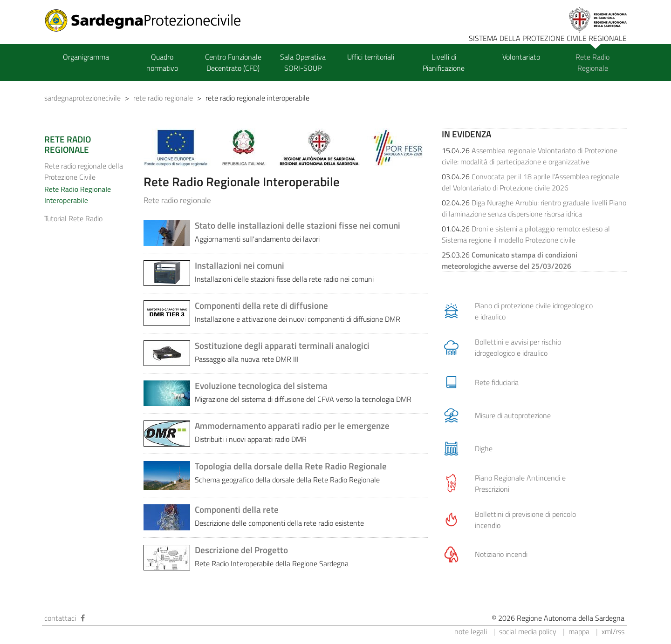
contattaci (60, 618)
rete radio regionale (163, 98)
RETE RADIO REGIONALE (68, 144)
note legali (471, 631)
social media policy (528, 631)
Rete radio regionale (177, 200)
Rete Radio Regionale (592, 62)
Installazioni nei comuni (240, 265)
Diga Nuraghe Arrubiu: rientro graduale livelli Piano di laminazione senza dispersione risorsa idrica (534, 208)
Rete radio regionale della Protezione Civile (84, 171)
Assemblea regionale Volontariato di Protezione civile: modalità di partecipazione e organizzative (530, 156)
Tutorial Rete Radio (73, 218)
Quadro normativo (162, 62)
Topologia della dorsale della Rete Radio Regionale (291, 466)
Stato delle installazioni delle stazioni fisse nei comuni (298, 225)
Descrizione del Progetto (241, 550)
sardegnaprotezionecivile (82, 98)
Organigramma (86, 57)
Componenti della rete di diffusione (261, 305)
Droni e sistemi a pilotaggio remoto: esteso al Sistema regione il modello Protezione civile (526, 234)
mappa (579, 631)
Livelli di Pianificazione (444, 62)
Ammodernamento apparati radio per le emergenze (292, 426)
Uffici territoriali (371, 57)
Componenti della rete (237, 509)
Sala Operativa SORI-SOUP (303, 62)
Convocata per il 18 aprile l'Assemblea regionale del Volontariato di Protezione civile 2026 (531, 182)
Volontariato (521, 57)
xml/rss (613, 631)
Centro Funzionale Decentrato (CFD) (233, 62)
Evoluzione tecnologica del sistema (261, 386)
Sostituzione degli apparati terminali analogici (282, 346)
